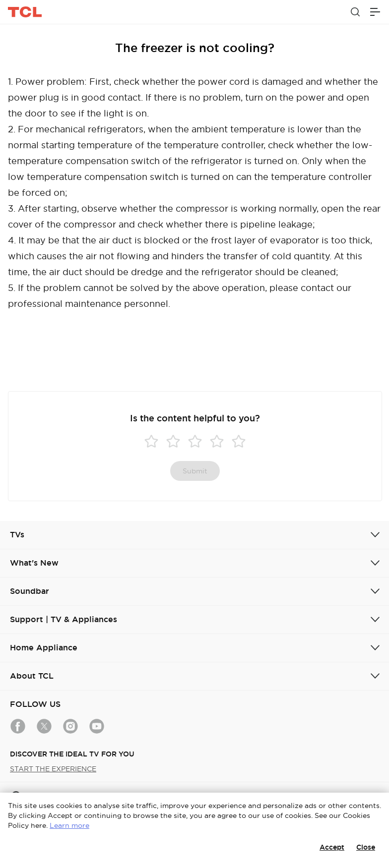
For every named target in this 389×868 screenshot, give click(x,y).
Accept (332, 847)
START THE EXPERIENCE (53, 769)
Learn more (69, 825)
